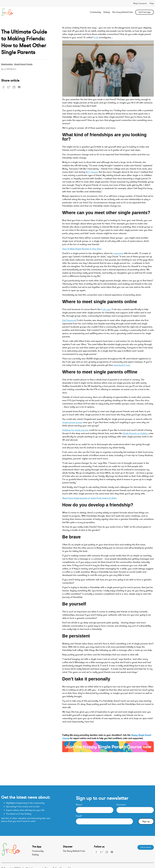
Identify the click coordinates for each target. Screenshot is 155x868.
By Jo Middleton (9, 69)
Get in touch (146, 847)
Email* (79, 816)
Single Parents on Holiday (135, 433)
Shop (152, 3)
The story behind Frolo (122, 12)
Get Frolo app (145, 12)
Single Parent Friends (23, 64)
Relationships (7, 64)
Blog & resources (140, 3)
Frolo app (106, 309)
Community (95, 12)
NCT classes (92, 172)
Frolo (96, 37)
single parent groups (72, 422)
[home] (16, 12)
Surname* (121, 805)
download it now (122, 365)
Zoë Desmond (69, 320)
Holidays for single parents (75, 430)
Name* (79, 805)
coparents (118, 253)
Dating (107, 12)
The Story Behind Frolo (74, 851)
